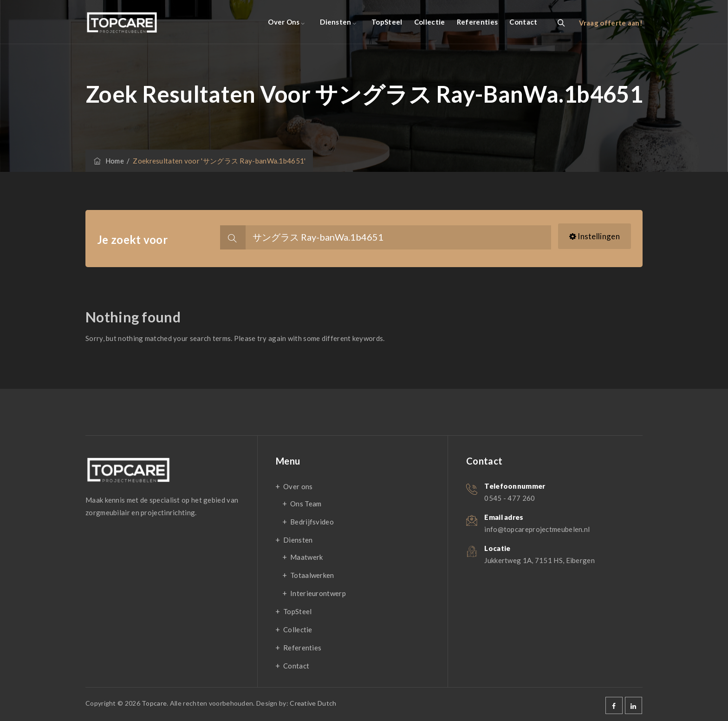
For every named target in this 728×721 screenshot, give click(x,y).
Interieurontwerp (318, 593)
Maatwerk (306, 557)
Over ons (284, 22)
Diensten (335, 22)
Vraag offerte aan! (611, 23)
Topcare (154, 703)
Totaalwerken (312, 575)
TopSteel (387, 22)
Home (108, 161)
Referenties (477, 22)
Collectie (430, 22)
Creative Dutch (313, 703)
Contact (523, 22)
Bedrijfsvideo (312, 522)
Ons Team (306, 504)
